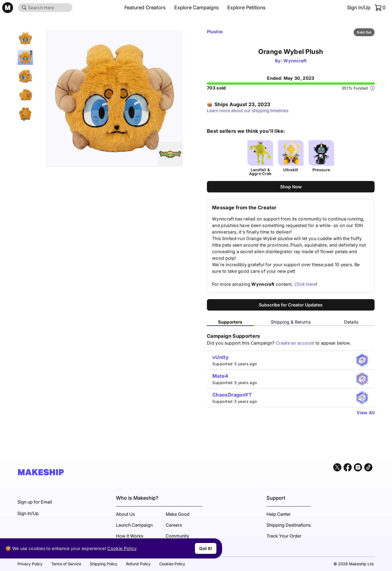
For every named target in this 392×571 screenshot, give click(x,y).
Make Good (178, 514)
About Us (125, 514)
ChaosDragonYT (232, 395)
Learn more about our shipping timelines (248, 110)
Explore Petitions (246, 7)
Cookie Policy (122, 548)
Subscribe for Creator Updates (291, 305)
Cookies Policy (172, 564)
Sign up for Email (35, 502)
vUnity (220, 357)
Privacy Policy (30, 564)
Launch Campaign (134, 525)
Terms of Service (66, 564)
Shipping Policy (104, 564)
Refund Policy (138, 564)
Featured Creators (145, 7)
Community (177, 536)
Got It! (206, 548)
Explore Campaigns (196, 7)
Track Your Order (284, 536)
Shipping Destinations (289, 525)
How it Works (130, 536)
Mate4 (220, 376)
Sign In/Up (359, 7)
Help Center (279, 514)
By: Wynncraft (291, 61)
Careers (174, 525)
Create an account (295, 343)
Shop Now (291, 187)
